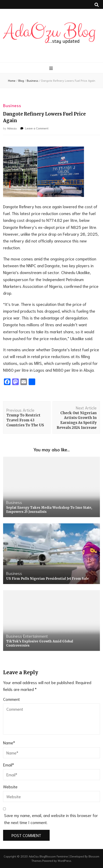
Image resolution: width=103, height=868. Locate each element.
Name (9, 743)
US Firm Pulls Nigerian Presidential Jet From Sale (47, 579)
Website (10, 786)
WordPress (64, 861)
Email (9, 765)
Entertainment (35, 636)
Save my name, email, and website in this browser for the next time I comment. (51, 819)
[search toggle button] (97, 4)
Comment (11, 699)
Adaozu (12, 128)
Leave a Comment (37, 128)
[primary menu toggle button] (52, 68)
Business (12, 105)
